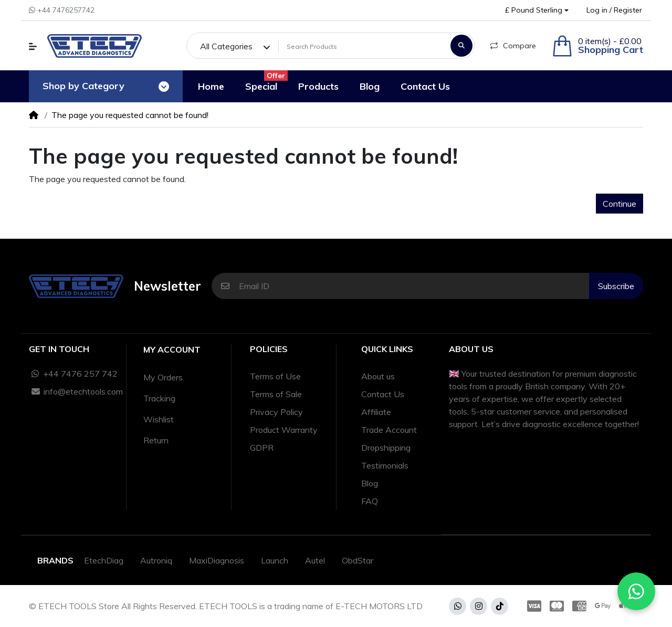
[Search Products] (363, 47)
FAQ (370, 501)
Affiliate (376, 412)
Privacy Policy (276, 412)
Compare (513, 46)
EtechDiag (104, 560)
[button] (537, 10)
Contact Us (383, 394)
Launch (275, 560)
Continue (619, 204)
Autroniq (156, 560)
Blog (370, 483)
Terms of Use (275, 376)
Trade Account (389, 430)
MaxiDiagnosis (217, 560)
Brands (55, 560)
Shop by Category (83, 86)
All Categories (226, 46)
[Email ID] (414, 286)
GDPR (262, 448)
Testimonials (385, 465)
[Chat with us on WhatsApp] (636, 591)
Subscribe (616, 286)
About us (378, 376)
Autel (315, 560)
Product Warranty (284, 430)
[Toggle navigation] (164, 87)
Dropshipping (386, 448)
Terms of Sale (276, 394)
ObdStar (358, 560)
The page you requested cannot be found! (130, 115)
